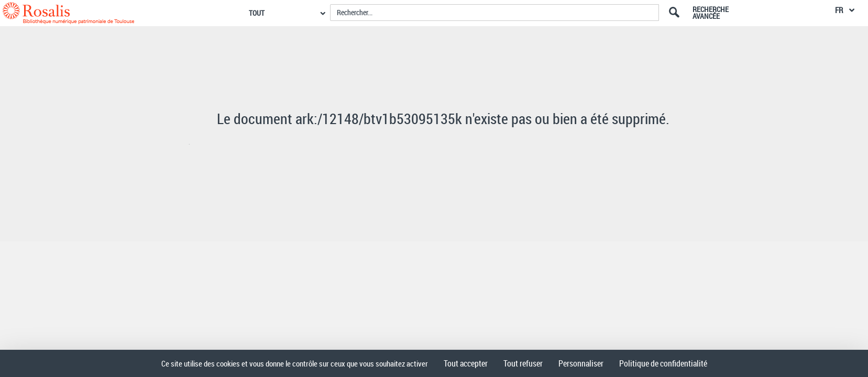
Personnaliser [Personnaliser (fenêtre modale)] (581, 363)
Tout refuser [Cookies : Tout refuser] (523, 363)
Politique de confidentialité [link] (663, 363)
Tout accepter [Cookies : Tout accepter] (466, 363)
